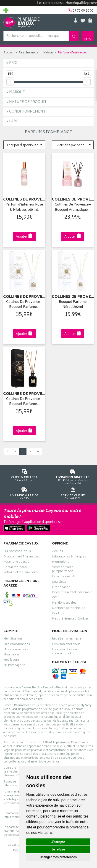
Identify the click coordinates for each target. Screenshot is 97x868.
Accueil (8, 53)
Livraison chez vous (66, 645)
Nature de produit (28, 102)
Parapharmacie (28, 53)
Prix (13, 63)
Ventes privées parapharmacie (63, 570)
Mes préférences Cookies (70, 619)
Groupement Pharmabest (22, 557)
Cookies (58, 614)
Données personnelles (69, 609)
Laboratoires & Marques (69, 557)
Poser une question (17, 562)
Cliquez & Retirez (24, 475)
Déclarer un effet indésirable (72, 593)
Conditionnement (27, 112)
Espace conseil (63, 577)
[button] (24, 145)
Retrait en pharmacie (67, 639)
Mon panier (11, 655)
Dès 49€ (73, 476)
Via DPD (24, 493)
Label (15, 122)
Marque (17, 92)
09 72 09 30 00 (73, 493)
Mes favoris (12, 660)
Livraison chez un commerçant (64, 652)
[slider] (10, 82)
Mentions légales (64, 603)
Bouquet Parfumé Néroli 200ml (73, 305)
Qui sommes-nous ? (18, 552)
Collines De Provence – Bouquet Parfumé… (24, 305)
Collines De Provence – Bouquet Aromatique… (73, 207)
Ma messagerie (14, 666)
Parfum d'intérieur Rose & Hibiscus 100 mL (24, 207)
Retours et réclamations (21, 573)
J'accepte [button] (58, 842)
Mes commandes (16, 650)
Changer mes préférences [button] (58, 857)
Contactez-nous (15, 568)
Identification (13, 639)
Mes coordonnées (17, 645)
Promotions (61, 562)
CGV (55, 598)
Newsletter (60, 582)
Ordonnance (61, 588)
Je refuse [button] (58, 849)
